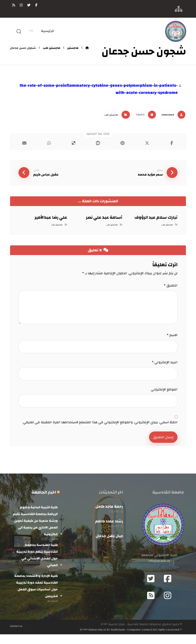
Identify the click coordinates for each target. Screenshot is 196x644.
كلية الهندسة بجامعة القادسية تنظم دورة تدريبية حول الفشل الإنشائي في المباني (37, 563)
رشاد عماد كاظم (109, 530)
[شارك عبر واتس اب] (49, 143)
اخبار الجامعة (44, 500)
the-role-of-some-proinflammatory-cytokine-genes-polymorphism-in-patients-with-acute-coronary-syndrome (99, 89)
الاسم (172, 338)
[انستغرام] (21, 5)
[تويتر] (29, 5)
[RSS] (14, 5)
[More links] (31, 32)
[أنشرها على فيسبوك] (172, 143)
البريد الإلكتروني (165, 366)
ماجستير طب (111, 115)
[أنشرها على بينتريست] (122, 143)
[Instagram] (167, 605)
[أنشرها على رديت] (98, 143)
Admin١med (168, 115)
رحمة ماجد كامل (109, 514)
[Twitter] (151, 588)
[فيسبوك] (36, 5)
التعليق (171, 287)
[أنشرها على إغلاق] (147, 143)
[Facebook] (167, 588)
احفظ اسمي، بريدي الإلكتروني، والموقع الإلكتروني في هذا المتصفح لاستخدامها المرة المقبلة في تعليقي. (100, 430)
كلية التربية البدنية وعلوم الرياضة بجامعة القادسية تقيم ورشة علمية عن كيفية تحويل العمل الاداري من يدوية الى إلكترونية (35, 528)
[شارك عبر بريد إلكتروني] (24, 143)
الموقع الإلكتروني (164, 395)
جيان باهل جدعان (109, 545)
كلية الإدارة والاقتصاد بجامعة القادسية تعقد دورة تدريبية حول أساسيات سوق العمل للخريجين (36, 595)
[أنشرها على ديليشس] (74, 143)
